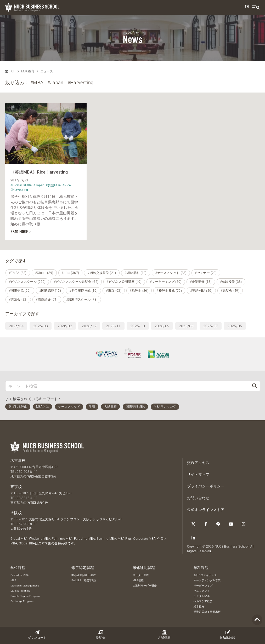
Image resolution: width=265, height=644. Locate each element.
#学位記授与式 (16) (83, 291)
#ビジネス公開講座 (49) (124, 282)
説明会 (101, 635)
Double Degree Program (25, 596)
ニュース (47, 71)
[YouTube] (231, 524)
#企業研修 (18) (201, 282)
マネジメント (202, 591)
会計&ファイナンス (205, 575)
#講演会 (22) (18, 300)
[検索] (255, 386)
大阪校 (16, 513)
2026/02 (65, 326)
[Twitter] (193, 524)
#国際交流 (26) (20, 291)
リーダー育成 (141, 575)
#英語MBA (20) (201, 291)
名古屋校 (18, 461)
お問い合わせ (198, 498)
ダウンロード (37, 635)
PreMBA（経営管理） (84, 580)
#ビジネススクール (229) (27, 282)
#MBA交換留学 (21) (102, 273)
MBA (13, 580)
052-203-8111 (27, 472)
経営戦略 (199, 606)
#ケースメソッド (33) (171, 273)
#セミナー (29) (206, 273)
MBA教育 (28, 71)
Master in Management (25, 586)
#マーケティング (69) (166, 282)
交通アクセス (198, 463)
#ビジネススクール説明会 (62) (76, 282)
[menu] (256, 7)
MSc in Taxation (20, 591)
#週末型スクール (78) (82, 300)
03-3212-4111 (27, 498)
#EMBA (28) (18, 273)
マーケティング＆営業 (207, 580)
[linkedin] (193, 538)
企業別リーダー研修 (145, 586)
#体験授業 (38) (231, 282)
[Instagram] (244, 524)
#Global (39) (44, 273)
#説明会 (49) (230, 291)
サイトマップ (198, 474)
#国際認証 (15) (50, 291)
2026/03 (41, 326)
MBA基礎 (138, 580)
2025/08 (186, 326)
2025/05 (235, 326)
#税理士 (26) (139, 291)
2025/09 (162, 326)
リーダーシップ (203, 586)
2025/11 (113, 326)
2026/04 (16, 326)
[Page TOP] (257, 620)
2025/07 (211, 326)
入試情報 (164, 635)
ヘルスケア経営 (203, 601)
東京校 (16, 487)
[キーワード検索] (127, 386)
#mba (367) (71, 273)
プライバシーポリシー (206, 486)
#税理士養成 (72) (169, 291)
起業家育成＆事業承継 (207, 612)
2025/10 (138, 326)
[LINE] (218, 524)
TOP (10, 71)
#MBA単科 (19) (136, 273)
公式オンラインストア (206, 510)
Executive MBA (20, 575)
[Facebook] (206, 524)
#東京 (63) (114, 291)
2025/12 (89, 326)
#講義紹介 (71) (47, 300)
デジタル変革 (202, 596)
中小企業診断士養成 (84, 575)
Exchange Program (22, 601)
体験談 (228, 635)
